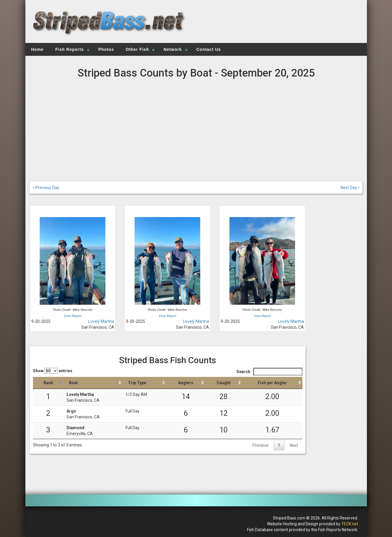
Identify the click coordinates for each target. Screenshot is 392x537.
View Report (73, 316)
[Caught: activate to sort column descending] (224, 383)
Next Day (350, 188)
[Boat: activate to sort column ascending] (93, 383)
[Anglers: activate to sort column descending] (186, 383)
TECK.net (350, 524)
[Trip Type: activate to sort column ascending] (144, 383)
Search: (269, 372)
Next (294, 445)
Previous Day (46, 188)
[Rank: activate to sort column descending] (48, 383)
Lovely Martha (101, 321)
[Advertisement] (278, 25)
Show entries (53, 371)
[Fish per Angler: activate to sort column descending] (272, 383)
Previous (261, 445)
